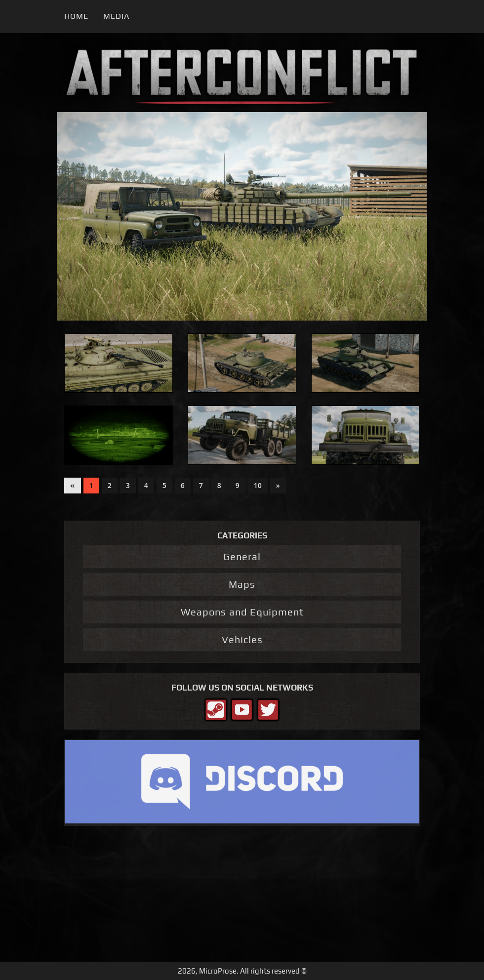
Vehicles (242, 639)
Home (76, 16)
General (242, 556)
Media (116, 16)
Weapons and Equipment (242, 612)
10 (258, 485)
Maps (242, 584)
